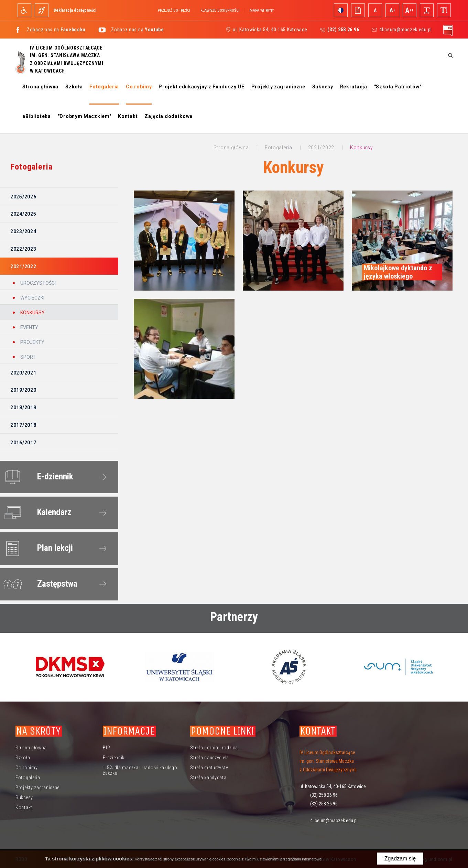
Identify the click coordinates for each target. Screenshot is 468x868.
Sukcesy (323, 87)
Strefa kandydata (208, 778)
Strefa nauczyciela (210, 758)
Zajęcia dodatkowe (168, 116)
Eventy (29, 327)
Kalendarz (36, 513)
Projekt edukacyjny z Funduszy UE (201, 87)
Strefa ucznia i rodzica (214, 748)
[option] (70, 667)
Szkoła (74, 87)
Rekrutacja (354, 87)
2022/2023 (23, 249)
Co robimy (139, 87)
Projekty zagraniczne (278, 87)
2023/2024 (23, 231)
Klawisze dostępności (220, 10)
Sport (28, 357)
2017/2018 (23, 425)
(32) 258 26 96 (324, 795)
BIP (106, 748)
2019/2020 (23, 390)
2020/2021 (23, 373)
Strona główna (40, 87)
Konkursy (32, 313)
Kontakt (128, 116)
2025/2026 (23, 197)
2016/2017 (23, 443)
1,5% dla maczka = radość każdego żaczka (140, 770)
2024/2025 (23, 214)
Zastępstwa (39, 584)
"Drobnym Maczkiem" (85, 116)
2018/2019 (23, 408)
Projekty (32, 342)
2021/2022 (23, 267)
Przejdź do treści (174, 10)
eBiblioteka (37, 116)
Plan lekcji (37, 549)
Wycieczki (32, 298)
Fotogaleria (104, 87)
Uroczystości (37, 283)
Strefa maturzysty (209, 768)
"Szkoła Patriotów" (398, 87)
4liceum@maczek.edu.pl (406, 30)
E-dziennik (37, 477)
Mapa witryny (262, 10)
